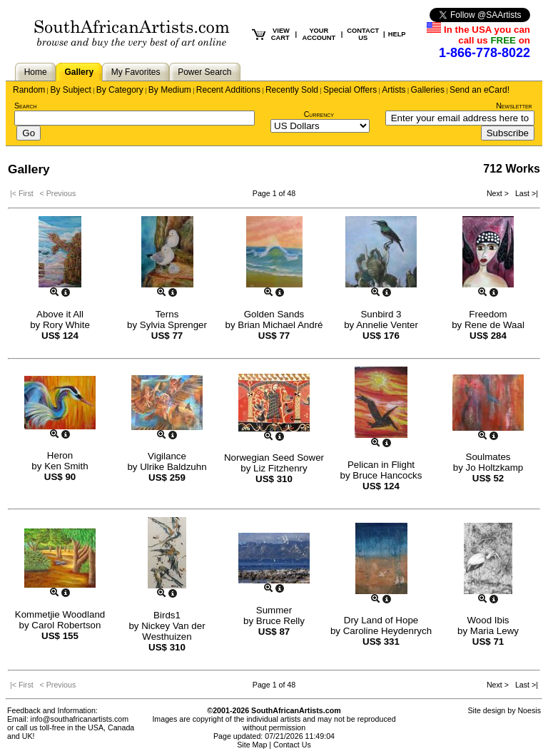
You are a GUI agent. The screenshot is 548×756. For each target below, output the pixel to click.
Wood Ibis (488, 620)
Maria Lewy (494, 631)
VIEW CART (280, 34)
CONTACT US (363, 34)
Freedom (488, 314)
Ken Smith (66, 466)
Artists (394, 90)
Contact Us (292, 745)
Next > (499, 193)
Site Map (252, 745)
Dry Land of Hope (381, 620)
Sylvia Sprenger (173, 325)
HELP (397, 34)
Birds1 (167, 615)
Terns (167, 314)
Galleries (428, 90)
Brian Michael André (280, 325)
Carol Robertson (66, 625)
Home (36, 72)
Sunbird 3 (381, 314)
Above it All (60, 314)
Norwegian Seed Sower (274, 458)
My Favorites (136, 72)
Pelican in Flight (381, 465)
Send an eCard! (479, 90)
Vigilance (167, 456)
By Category (120, 90)
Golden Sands (274, 314)
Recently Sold (292, 90)
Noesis (529, 710)
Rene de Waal (494, 325)
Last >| (524, 193)
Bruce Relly (280, 621)
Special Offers (350, 90)
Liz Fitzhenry (280, 468)
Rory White (66, 325)
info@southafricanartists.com (80, 719)
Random (29, 90)
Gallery (79, 72)
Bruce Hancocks (387, 475)
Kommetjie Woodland (60, 614)
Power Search (204, 72)
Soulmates (488, 457)
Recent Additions (228, 90)
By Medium (170, 90)
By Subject (70, 90)
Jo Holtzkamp (495, 468)
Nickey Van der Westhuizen (173, 631)
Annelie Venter (387, 325)
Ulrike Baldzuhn (173, 467)
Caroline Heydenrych (387, 631)
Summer (274, 610)
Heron (60, 455)
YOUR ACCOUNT (319, 34)
